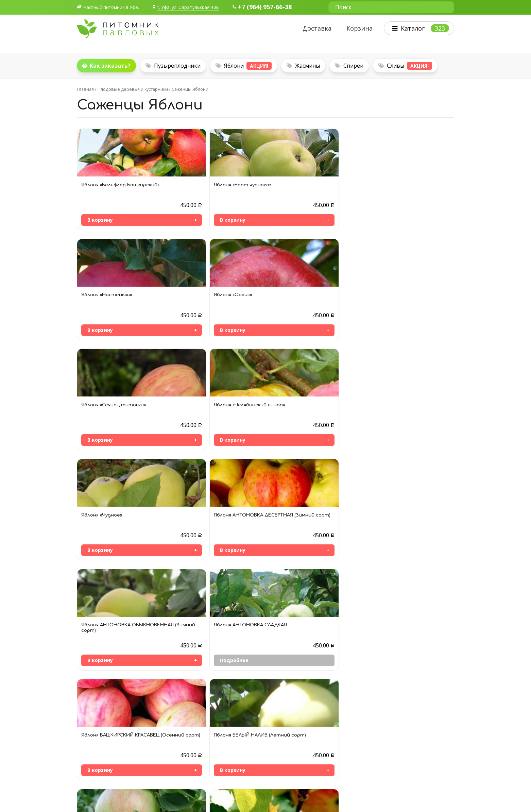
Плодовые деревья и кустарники (133, 88)
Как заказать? (106, 65)
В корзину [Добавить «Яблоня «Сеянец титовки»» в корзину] (100, 326)
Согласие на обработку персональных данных (130, 760)
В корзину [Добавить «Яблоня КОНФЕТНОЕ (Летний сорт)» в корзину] (100, 647)
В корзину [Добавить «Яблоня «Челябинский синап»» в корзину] (194, 326)
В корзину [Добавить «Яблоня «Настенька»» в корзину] (288, 219)
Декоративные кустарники (366, 723)
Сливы (405, 65)
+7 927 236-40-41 (106, 746)
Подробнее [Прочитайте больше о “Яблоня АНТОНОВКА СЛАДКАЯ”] (195, 433)
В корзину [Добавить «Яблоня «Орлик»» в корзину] (382, 219)
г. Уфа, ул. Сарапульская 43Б (194, 7)
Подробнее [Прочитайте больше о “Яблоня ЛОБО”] (383, 647)
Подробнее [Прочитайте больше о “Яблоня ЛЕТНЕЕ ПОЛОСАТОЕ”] (289, 647)
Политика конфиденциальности (417, 794)
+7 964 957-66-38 (106, 736)
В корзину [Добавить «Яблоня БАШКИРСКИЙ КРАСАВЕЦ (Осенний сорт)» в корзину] (288, 433)
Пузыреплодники (173, 65)
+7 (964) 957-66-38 (274, 7)
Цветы (343, 740)
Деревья (345, 732)
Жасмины (303, 65)
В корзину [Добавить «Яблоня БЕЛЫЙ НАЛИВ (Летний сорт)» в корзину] (382, 433)
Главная (85, 88)
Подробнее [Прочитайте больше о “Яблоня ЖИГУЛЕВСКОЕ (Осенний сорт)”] (289, 540)
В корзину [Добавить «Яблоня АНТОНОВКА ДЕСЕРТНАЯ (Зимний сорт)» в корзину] (382, 326)
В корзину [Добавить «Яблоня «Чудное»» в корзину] (288, 326)
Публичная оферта (99, 768)
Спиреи (349, 65)
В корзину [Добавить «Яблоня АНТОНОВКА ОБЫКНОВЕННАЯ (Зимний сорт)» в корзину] (100, 434)
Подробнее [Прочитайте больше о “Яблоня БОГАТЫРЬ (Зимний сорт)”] (102, 540)
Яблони (244, 65)
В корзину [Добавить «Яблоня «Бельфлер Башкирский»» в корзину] (100, 219)
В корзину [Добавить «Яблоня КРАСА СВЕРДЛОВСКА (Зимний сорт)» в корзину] (194, 647)
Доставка (314, 29)
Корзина (356, 29)
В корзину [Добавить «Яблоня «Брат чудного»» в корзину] (194, 219)
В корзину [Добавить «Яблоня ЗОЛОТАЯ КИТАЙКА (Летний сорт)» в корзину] (382, 540)
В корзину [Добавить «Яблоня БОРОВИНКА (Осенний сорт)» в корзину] (194, 540)
